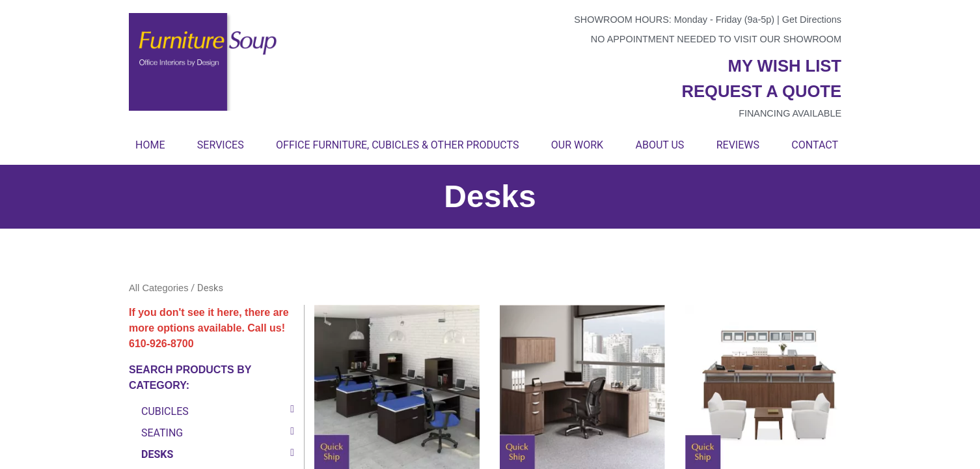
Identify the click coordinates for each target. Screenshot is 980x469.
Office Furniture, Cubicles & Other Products (397, 145)
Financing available (790, 113)
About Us (660, 145)
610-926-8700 (161, 344)
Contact (815, 145)
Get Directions (812, 20)
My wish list (785, 66)
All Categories (159, 288)
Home (150, 145)
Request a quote (761, 91)
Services (221, 145)
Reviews (738, 145)
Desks (157, 454)
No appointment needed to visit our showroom (716, 39)
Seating (162, 433)
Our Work (577, 145)
